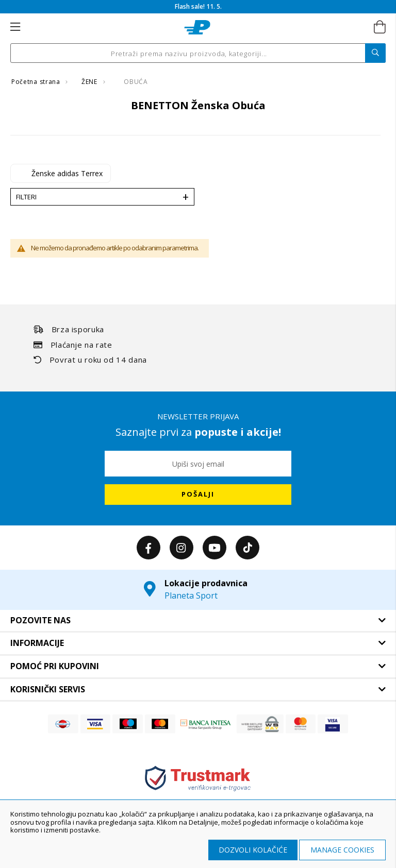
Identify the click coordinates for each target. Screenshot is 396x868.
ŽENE (90, 82)
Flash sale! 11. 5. (198, 6)
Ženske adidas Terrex (67, 173)
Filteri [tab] (26, 197)
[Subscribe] (198, 495)
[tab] (198, 621)
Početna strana (37, 82)
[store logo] (197, 27)
